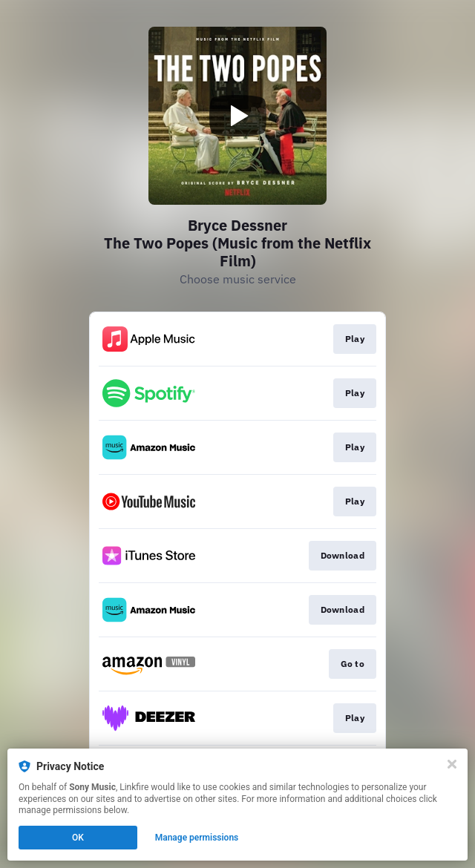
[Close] (452, 764)
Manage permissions (197, 838)
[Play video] (237, 116)
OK (78, 838)
